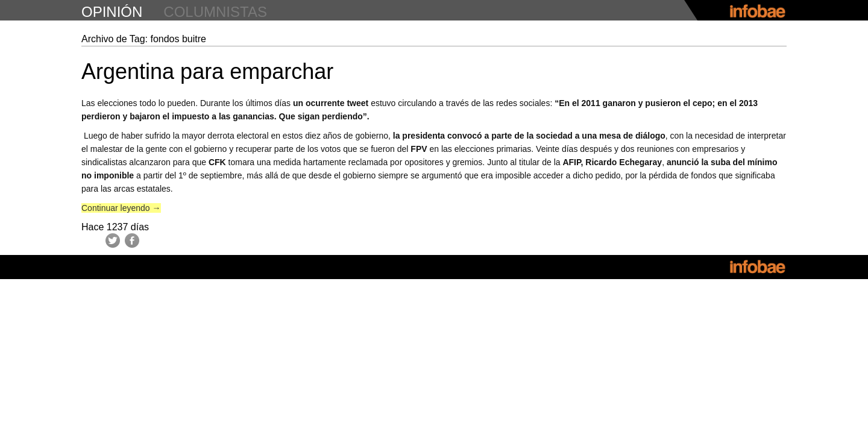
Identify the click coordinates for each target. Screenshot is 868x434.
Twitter (113, 241)
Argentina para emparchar (207, 71)
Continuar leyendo (121, 208)
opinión (112, 12)
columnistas (215, 12)
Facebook (132, 241)
